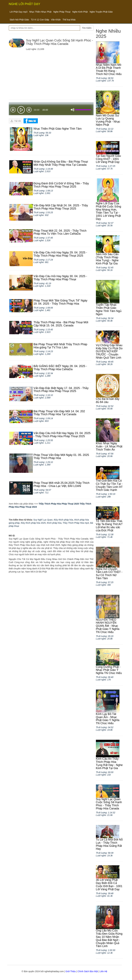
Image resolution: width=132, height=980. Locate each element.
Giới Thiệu (71, 971)
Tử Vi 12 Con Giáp (40, 20)
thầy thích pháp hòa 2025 (33, 523)
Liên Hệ (103, 971)
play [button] (21, 110)
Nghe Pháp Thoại (62, 12)
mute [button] (73, 110)
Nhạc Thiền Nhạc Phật (40, 12)
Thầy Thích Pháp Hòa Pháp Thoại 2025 (59, 504)
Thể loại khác (69, 20)
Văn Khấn (56, 20)
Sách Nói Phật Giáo (19, 20)
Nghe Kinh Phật (80, 12)
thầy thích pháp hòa (63, 520)
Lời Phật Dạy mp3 (19, 12)
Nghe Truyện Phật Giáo (101, 12)
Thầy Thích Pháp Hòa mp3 (76, 523)
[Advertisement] (51, 74)
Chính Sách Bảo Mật (88, 971)
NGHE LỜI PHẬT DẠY (25, 4)
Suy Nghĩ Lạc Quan (43, 520)
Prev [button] (13, 110)
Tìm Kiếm (87, 28)
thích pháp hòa (54, 523)
